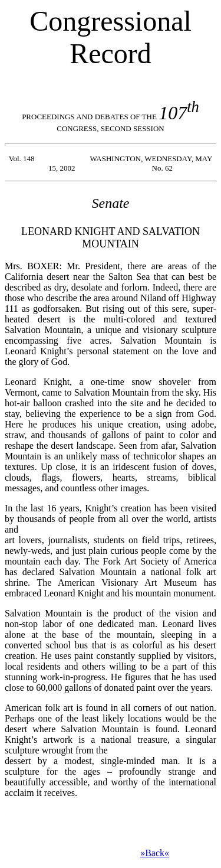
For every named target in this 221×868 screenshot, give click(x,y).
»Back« (155, 853)
